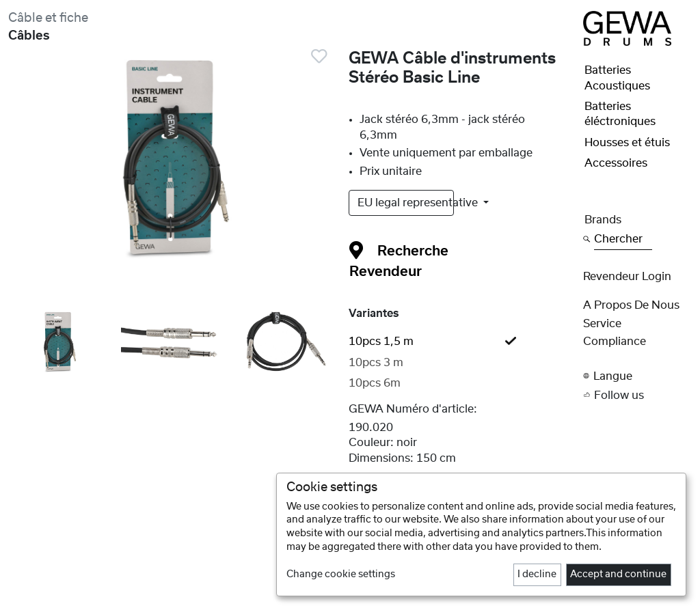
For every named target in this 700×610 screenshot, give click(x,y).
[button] (637, 376)
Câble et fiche (48, 18)
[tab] (462, 342)
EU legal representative (406, 203)
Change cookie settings (341, 574)
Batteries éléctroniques (620, 114)
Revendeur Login (627, 277)
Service (602, 324)
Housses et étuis (627, 143)
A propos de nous (631, 305)
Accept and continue (618, 574)
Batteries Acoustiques (617, 78)
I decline (537, 574)
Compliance (615, 342)
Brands (603, 220)
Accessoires (616, 163)
